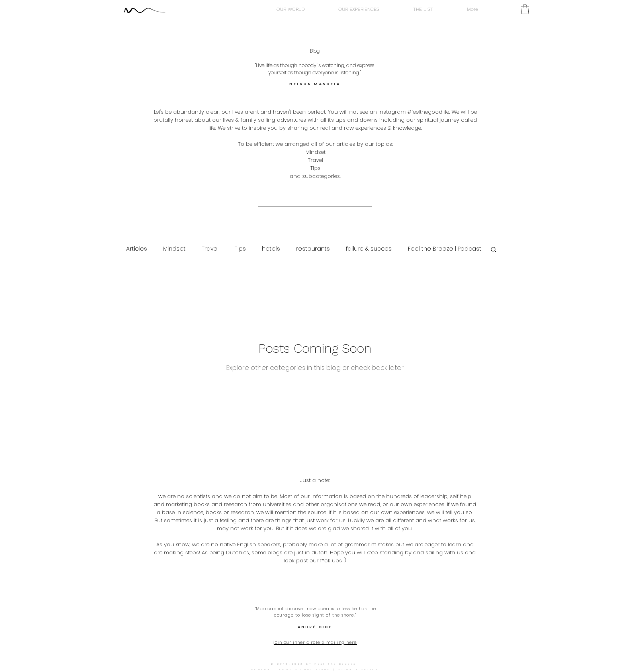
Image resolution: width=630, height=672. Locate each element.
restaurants (313, 249)
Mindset (174, 249)
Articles (137, 249)
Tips (240, 249)
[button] (525, 9)
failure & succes (369, 249)
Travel (210, 249)
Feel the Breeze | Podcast (445, 249)
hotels (271, 249)
